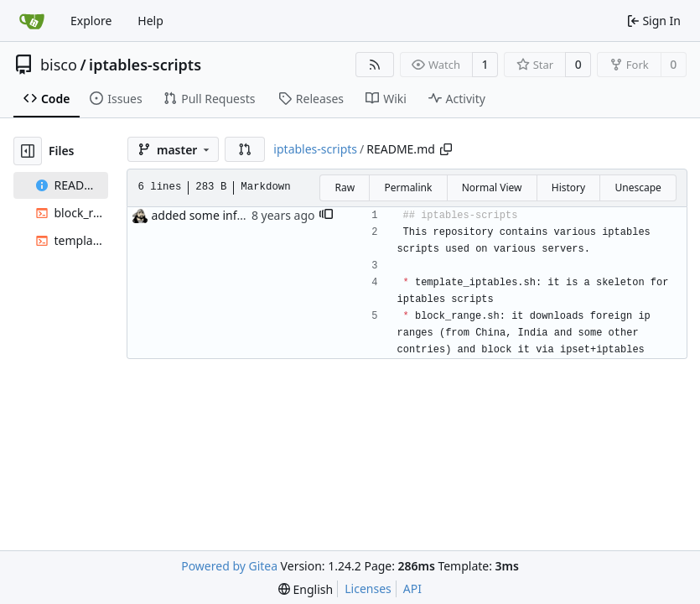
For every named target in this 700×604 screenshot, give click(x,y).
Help (150, 21)
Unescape (638, 187)
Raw (345, 187)
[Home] (32, 21)
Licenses (368, 588)
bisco (59, 65)
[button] (245, 149)
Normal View (492, 187)
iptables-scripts (145, 65)
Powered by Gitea (229, 566)
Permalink (408, 187)
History (568, 187)
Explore (91, 21)
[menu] (306, 589)
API (412, 588)
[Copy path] (446, 149)
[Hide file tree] (28, 151)
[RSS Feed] (375, 65)
